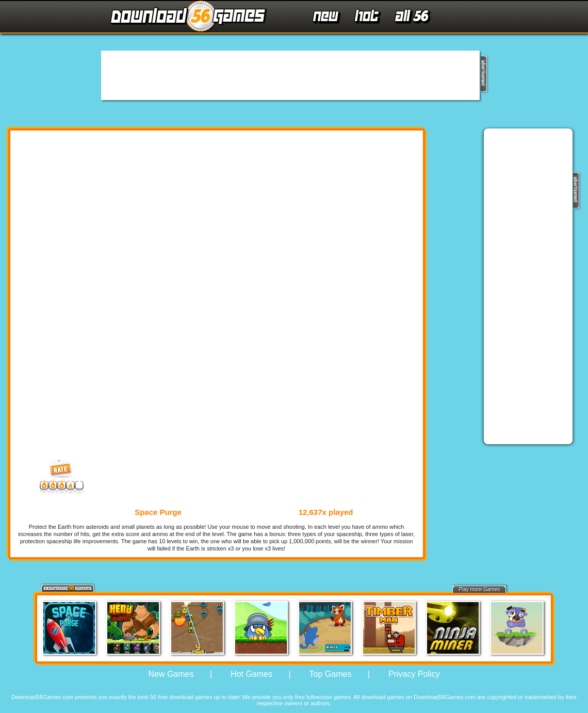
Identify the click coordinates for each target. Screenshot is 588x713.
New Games (171, 674)
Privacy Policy (414, 674)
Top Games (331, 674)
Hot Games (251, 674)
